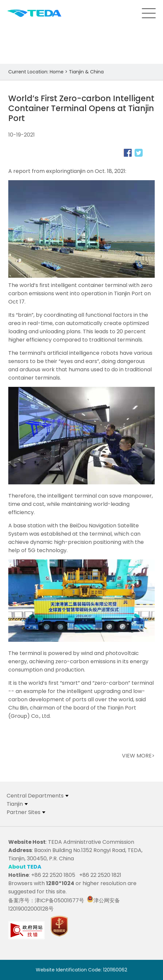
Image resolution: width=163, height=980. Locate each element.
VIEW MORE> (138, 756)
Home (57, 72)
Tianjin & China (86, 72)
